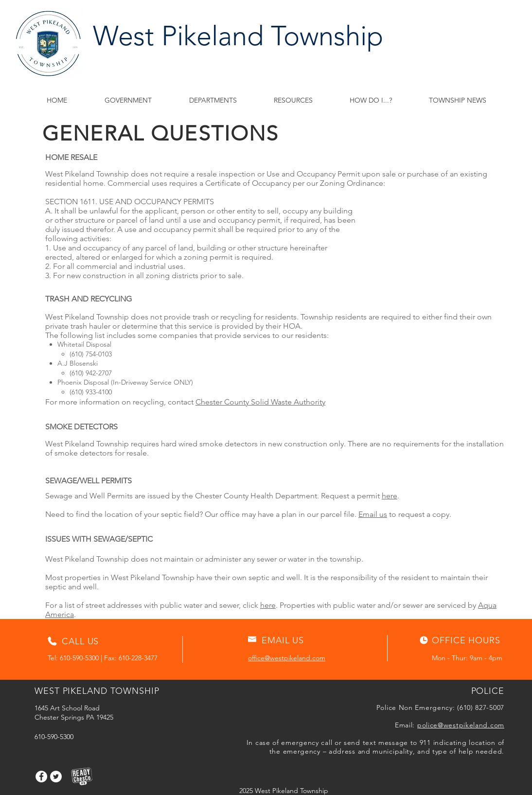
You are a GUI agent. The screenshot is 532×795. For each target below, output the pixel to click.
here (390, 496)
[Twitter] (56, 777)
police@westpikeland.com (461, 725)
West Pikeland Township (238, 36)
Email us (373, 514)
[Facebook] (41, 777)
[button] (293, 100)
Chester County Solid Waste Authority (260, 402)
